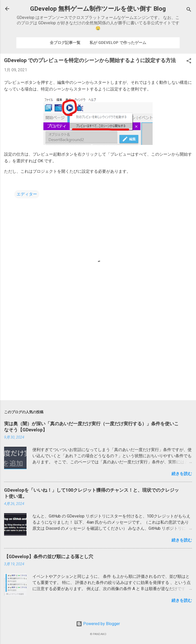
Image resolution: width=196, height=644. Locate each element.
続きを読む (182, 474)
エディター (27, 194)
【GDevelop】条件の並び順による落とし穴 (49, 556)
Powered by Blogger (98, 624)
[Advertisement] (98, 356)
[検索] (189, 10)
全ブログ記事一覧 (65, 43)
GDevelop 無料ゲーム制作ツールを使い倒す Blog (98, 9)
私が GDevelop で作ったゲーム (118, 43)
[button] (189, 62)
